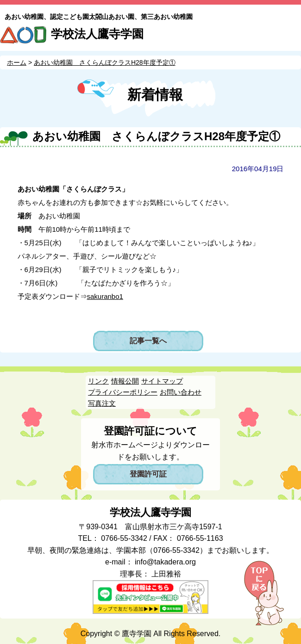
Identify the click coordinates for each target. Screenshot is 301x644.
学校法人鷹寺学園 (97, 34)
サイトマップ (162, 381)
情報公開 (125, 381)
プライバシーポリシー (123, 392)
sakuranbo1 (105, 296)
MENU (290, 36)
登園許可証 (148, 474)
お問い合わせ (181, 392)
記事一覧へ (148, 341)
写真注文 (102, 403)
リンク (98, 381)
